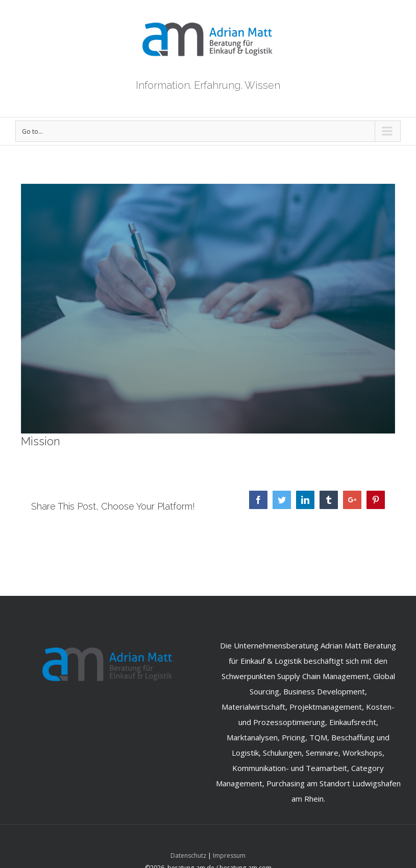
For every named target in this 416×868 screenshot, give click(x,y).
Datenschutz (188, 855)
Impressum (229, 855)
